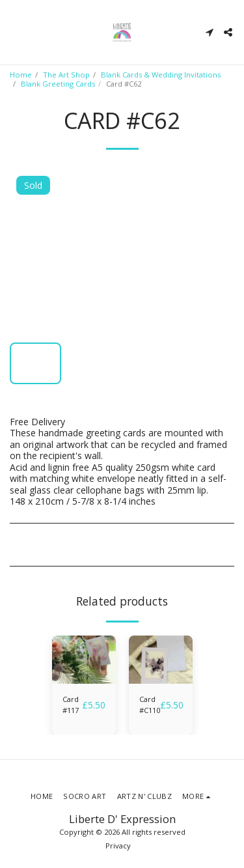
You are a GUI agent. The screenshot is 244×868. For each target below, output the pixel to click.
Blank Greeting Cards (58, 84)
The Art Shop (66, 75)
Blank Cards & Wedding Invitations (161, 75)
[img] (84, 660)
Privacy (118, 846)
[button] (14, 32)
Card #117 (71, 705)
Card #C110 (150, 705)
